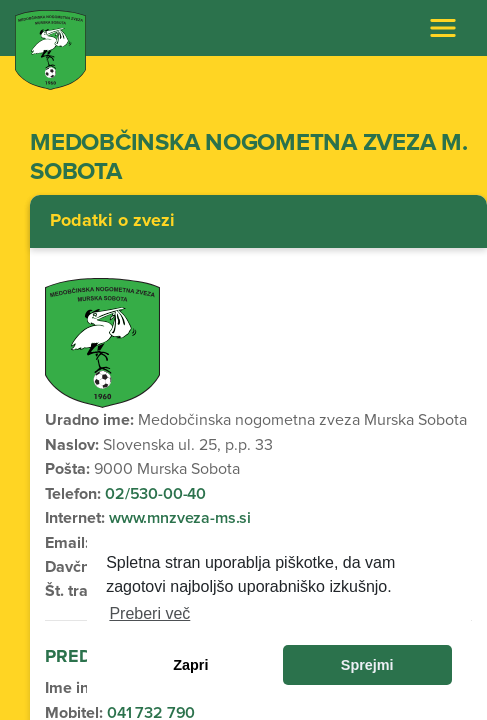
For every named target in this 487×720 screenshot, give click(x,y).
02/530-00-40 (155, 494)
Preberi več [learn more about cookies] (149, 613)
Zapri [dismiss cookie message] (190, 665)
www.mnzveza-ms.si (178, 518)
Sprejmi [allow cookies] (367, 665)
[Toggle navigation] (443, 28)
